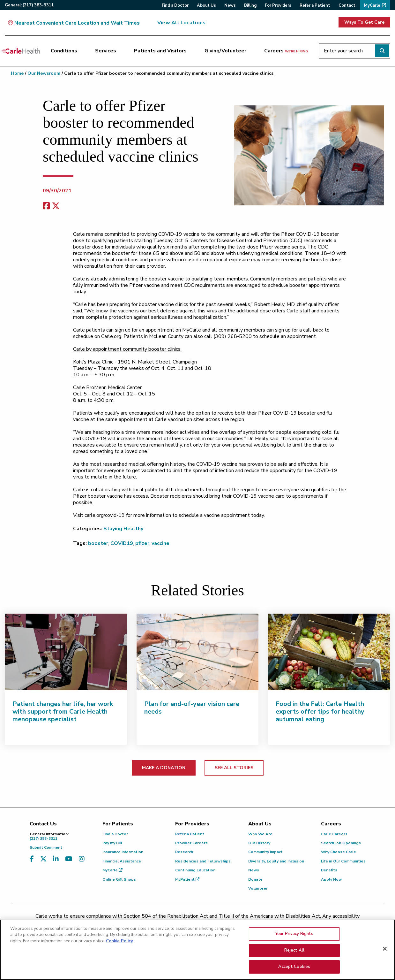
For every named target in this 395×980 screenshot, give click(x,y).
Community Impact (265, 852)
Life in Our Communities (343, 861)
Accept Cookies (294, 973)
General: (29, 5)
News (254, 870)
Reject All (294, 956)
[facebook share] (46, 206)
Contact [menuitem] (347, 5)
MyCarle (112, 870)
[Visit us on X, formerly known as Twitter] (43, 859)
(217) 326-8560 (169, 924)
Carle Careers (334, 834)
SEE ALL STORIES (234, 768)
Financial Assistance (122, 861)
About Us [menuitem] (206, 5)
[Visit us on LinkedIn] (56, 859)
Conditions (64, 51)
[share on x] (56, 206)
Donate (255, 879)
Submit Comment (46, 847)
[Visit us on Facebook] (32, 859)
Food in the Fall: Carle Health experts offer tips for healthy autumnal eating (320, 712)
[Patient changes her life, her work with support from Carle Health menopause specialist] (66, 652)
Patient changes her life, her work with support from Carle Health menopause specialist (63, 712)
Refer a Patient (190, 834)
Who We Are (260, 834)
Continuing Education (195, 870)
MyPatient (187, 879)
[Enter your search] (354, 51)
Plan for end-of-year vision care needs (192, 708)
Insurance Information (123, 852)
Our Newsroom (44, 73)
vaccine (160, 543)
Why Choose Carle (339, 852)
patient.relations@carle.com (304, 924)
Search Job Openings (341, 843)
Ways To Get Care (364, 22)
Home (17, 73)
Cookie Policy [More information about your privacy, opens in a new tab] (119, 947)
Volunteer (258, 888)
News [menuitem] (230, 5)
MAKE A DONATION (164, 768)
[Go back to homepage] (21, 51)
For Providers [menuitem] (278, 5)
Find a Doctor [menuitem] (175, 5)
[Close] (385, 954)
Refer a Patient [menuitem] (315, 5)
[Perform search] (382, 51)
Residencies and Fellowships (203, 861)
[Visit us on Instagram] (82, 859)
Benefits (329, 870)
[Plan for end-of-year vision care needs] (198, 652)
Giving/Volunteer (225, 51)
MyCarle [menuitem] (372, 5)
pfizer (142, 543)
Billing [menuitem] (250, 5)
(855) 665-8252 (242, 924)
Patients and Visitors (160, 51)
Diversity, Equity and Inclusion (276, 861)
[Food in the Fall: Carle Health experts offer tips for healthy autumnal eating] (329, 652)
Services (106, 51)
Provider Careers (191, 843)
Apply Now (331, 879)
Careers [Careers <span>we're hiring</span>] (286, 51)
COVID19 (122, 543)
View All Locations (181, 23)
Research (184, 852)
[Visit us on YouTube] (69, 859)
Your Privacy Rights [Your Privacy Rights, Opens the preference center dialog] (294, 939)
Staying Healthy (123, 529)
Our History (259, 843)
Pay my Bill (112, 843)
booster (98, 543)
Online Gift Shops (119, 879)
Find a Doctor (115, 834)
